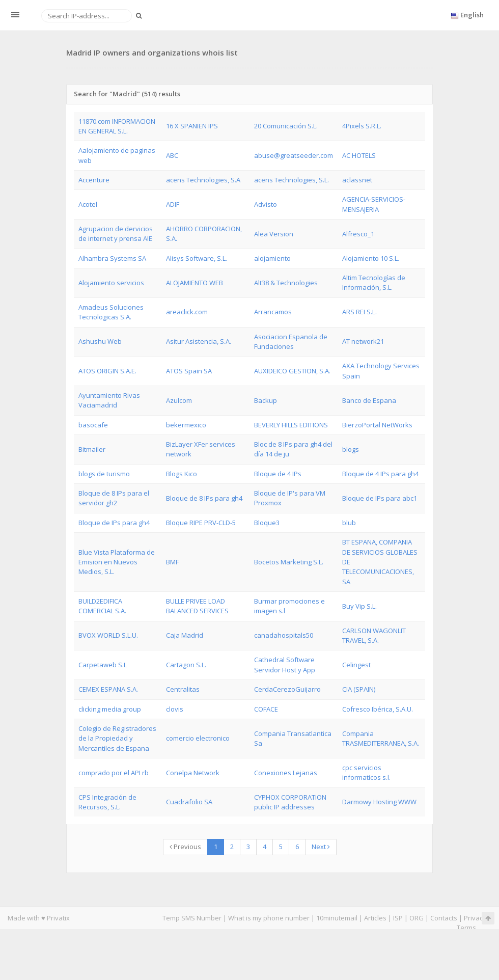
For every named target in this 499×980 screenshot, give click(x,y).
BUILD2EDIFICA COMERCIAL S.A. (102, 606)
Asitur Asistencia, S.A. (199, 341)
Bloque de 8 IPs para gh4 (204, 498)
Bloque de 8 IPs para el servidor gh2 (114, 498)
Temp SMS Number (192, 918)
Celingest (356, 665)
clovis (175, 709)
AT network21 (363, 341)
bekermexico (186, 425)
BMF (172, 562)
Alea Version (274, 234)
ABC (172, 155)
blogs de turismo (104, 474)
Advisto (266, 204)
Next (321, 847)
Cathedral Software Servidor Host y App (285, 664)
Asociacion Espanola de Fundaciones (291, 342)
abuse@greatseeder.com (294, 155)
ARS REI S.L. (359, 312)
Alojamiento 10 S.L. (371, 258)
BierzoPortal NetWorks (377, 425)
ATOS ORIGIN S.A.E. (107, 371)
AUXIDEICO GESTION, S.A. (292, 371)
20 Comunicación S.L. (286, 126)
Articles (375, 918)
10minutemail (337, 918)
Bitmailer (92, 449)
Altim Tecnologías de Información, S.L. (374, 282)
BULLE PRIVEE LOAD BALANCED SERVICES (197, 606)
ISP (398, 918)
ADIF (173, 204)
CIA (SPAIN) (359, 689)
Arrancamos (273, 312)
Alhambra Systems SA (112, 258)
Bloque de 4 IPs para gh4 (380, 474)
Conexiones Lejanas (286, 773)
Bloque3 (267, 523)
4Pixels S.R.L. (362, 126)
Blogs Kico (182, 474)
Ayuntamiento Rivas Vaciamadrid (109, 400)
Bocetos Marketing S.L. (289, 562)
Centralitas (183, 689)
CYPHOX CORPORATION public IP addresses (290, 802)
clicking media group (110, 709)
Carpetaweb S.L (103, 665)
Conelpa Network (193, 773)
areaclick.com (187, 312)
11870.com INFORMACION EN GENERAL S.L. (117, 126)
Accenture (94, 180)
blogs (351, 449)
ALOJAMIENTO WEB (195, 283)
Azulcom (179, 400)
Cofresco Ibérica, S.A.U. (378, 709)
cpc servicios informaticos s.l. (366, 772)
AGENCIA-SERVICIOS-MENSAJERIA (374, 204)
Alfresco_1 (358, 234)
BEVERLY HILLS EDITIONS (291, 425)
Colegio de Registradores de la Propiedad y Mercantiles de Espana (117, 738)
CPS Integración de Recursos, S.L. (107, 802)
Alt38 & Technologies (286, 283)
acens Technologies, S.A (203, 180)
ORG (417, 918)
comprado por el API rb (114, 773)
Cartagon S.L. (186, 665)
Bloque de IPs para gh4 (114, 523)
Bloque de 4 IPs (278, 474)
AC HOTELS (359, 155)
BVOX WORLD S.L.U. (108, 635)
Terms (466, 928)
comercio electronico (198, 738)
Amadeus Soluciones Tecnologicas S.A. (111, 312)
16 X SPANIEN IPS (192, 126)
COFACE (266, 709)
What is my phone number (269, 918)
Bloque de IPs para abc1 (380, 498)
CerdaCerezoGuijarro (287, 689)
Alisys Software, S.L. (197, 258)
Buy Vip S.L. (359, 606)
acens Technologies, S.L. (292, 180)
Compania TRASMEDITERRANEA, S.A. (381, 738)
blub (349, 523)
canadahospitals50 (284, 635)
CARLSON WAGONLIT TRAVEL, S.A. (374, 635)
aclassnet (357, 180)
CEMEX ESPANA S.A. (108, 689)
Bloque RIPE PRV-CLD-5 (201, 523)
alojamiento (272, 258)
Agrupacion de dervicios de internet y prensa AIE (116, 234)
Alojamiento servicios (111, 283)
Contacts (444, 918)
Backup (266, 400)
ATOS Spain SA (189, 371)
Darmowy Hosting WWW (379, 802)
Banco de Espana (369, 400)
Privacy (475, 918)
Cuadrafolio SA (189, 802)
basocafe (93, 425)
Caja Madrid (185, 635)
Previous (185, 847)
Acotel (88, 204)
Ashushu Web (100, 341)
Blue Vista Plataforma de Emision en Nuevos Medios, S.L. (117, 562)
